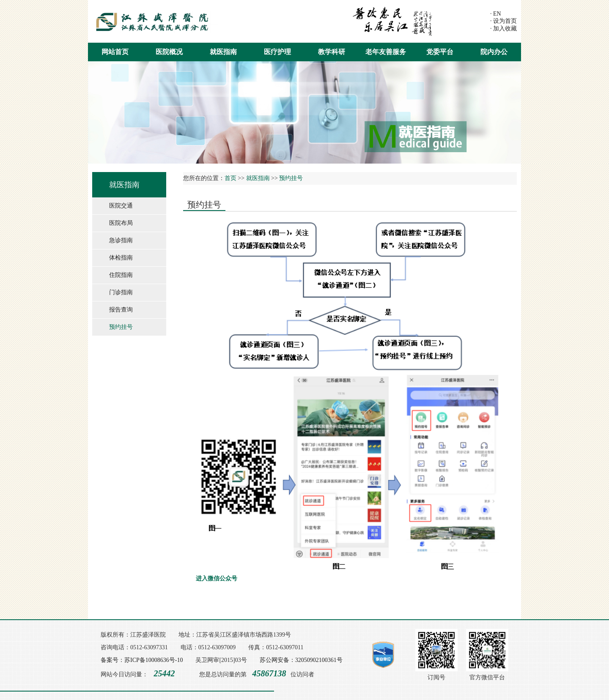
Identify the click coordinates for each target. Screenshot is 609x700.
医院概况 (169, 52)
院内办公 (494, 52)
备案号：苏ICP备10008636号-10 (142, 660)
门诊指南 (121, 292)
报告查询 (121, 310)
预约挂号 (121, 327)
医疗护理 (277, 52)
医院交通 (121, 206)
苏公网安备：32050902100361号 (301, 660)
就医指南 (223, 52)
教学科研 (332, 52)
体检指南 (121, 258)
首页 (230, 178)
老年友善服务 (386, 52)
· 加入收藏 (503, 29)
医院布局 (121, 223)
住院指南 (121, 275)
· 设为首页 (503, 21)
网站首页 (115, 52)
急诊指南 (121, 240)
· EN (496, 14)
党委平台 (440, 52)
